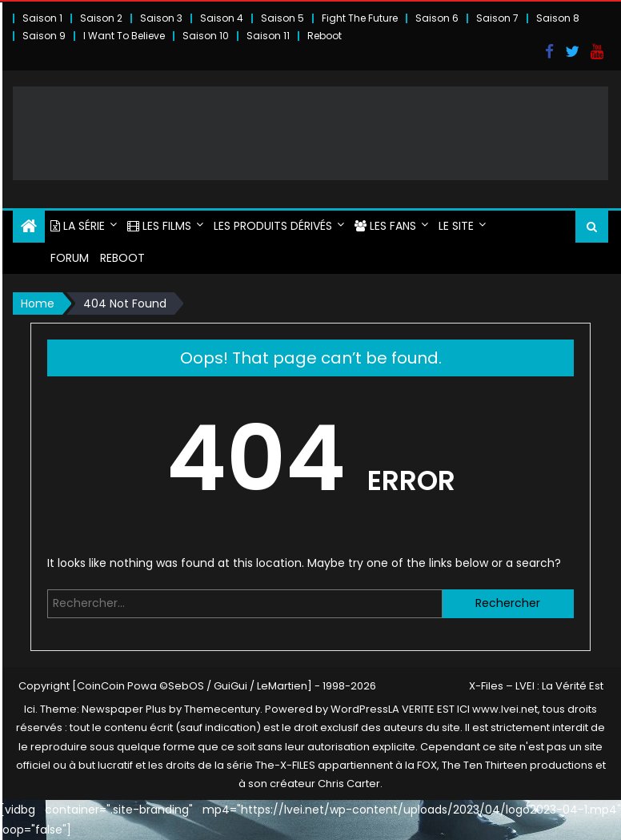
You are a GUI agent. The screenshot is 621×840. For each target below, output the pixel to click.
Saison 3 (161, 18)
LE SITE (456, 226)
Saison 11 (268, 36)
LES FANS (385, 226)
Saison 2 (101, 18)
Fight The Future (360, 18)
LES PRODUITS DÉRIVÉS (273, 226)
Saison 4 (222, 18)
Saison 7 (497, 18)
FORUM (70, 258)
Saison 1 (42, 18)
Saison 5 (282, 18)
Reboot (325, 36)
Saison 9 (44, 36)
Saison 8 (558, 18)
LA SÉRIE (78, 226)
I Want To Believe (124, 36)
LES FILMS (159, 226)
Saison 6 (437, 18)
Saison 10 (206, 36)
